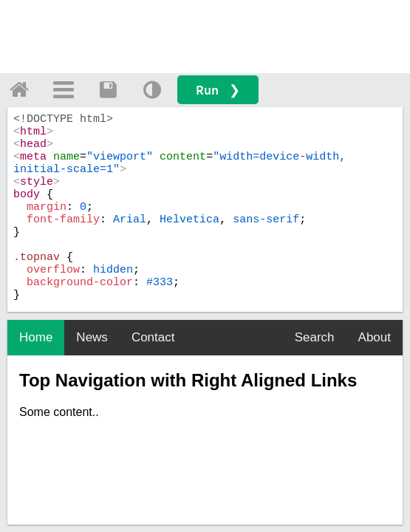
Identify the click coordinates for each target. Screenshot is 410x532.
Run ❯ (218, 90)
